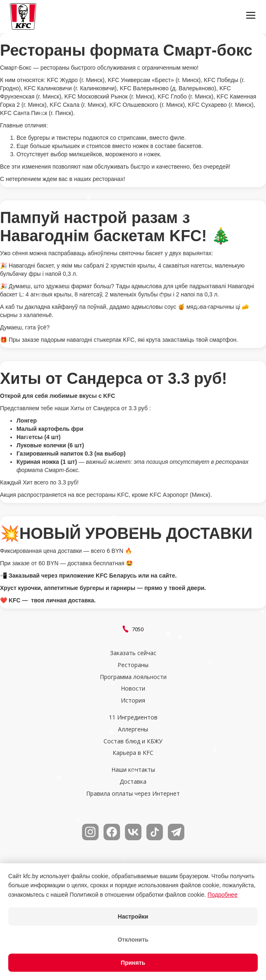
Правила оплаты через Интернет (133, 794)
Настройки (133, 917)
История (133, 701)
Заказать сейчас (133, 653)
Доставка (133, 782)
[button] (251, 16)
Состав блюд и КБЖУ (133, 741)
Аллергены (133, 730)
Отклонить (133, 940)
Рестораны (133, 665)
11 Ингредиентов (133, 718)
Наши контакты (133, 770)
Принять (133, 963)
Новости (133, 689)
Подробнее (222, 895)
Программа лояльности (133, 677)
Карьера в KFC (133, 753)
